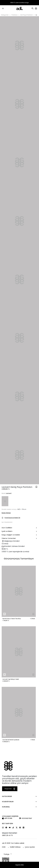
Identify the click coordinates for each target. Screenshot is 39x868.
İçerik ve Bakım (19, 531)
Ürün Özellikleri (19, 528)
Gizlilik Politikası (15, 847)
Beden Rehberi (6, 513)
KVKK (4, 847)
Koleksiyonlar (8, 802)
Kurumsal (6, 807)
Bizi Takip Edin (7, 824)
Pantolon (15, 15)
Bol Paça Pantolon (27, 15)
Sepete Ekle (20, 865)
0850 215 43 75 (7, 835)
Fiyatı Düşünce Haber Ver (11, 518)
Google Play (27, 818)
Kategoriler (5, 15)
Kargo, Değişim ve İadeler (19, 535)
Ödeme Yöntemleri (19, 539)
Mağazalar (10, 789)
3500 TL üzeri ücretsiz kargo (20, 3)
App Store (8, 818)
